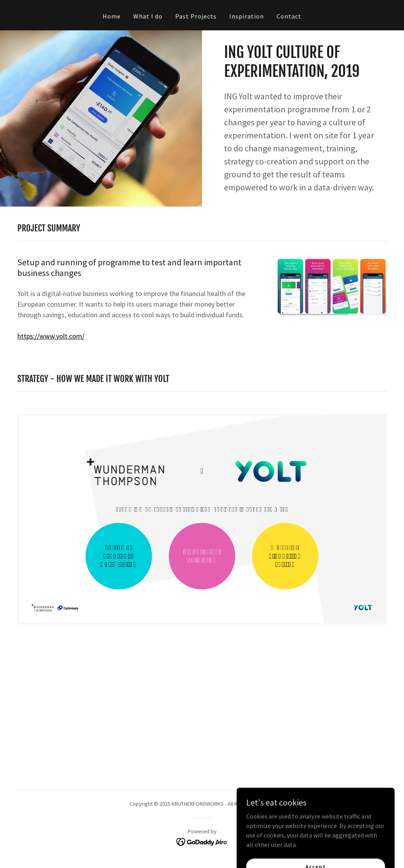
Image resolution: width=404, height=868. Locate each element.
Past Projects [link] (196, 16)
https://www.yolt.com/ (51, 336)
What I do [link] (148, 16)
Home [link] (112, 16)
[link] (202, 841)
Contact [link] (289, 16)
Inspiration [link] (247, 16)
